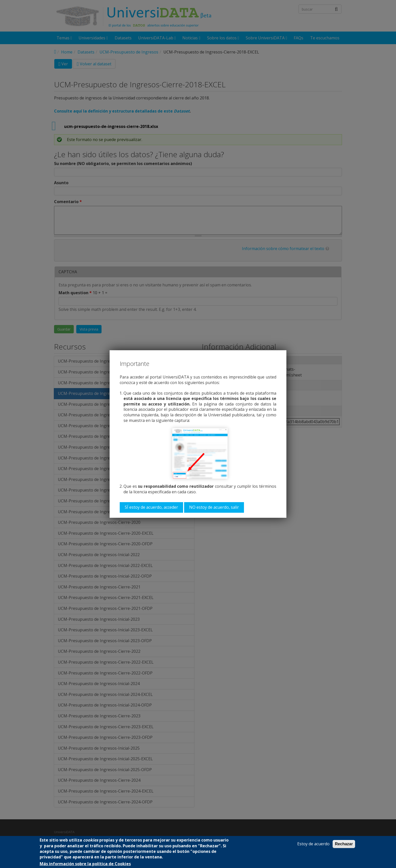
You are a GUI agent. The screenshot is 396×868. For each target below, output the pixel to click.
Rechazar (344, 844)
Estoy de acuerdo (313, 844)
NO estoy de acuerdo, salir (214, 507)
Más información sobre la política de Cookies (85, 864)
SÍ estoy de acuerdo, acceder (151, 507)
